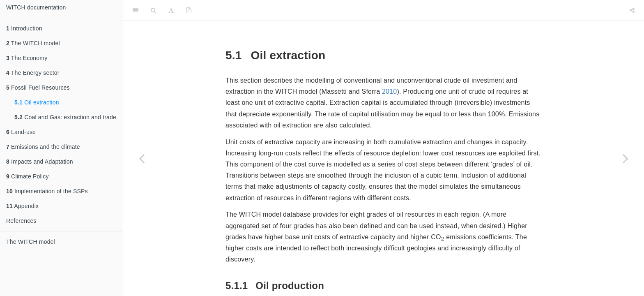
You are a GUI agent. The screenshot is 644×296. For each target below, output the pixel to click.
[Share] (632, 10)
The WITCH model (33, 43)
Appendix (22, 206)
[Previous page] (142, 158)
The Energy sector (33, 73)
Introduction (24, 28)
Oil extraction (37, 102)
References (21, 221)
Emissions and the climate (43, 147)
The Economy (27, 58)
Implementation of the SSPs (47, 191)
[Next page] (626, 158)
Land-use (21, 132)
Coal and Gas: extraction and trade (65, 117)
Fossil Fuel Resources (38, 88)
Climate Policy (28, 176)
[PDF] (189, 10)
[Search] (153, 10)
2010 (389, 91)
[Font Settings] (171, 10)
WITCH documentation (36, 7)
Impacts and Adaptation (40, 162)
